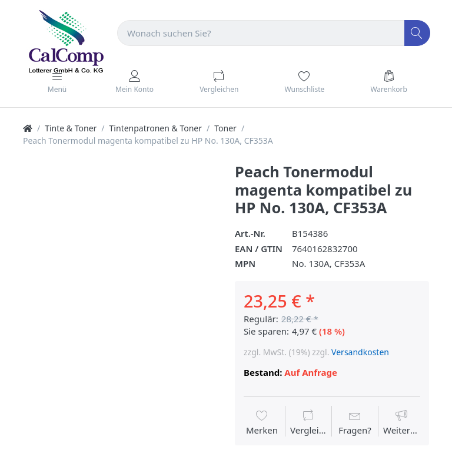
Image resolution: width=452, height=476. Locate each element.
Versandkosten (360, 352)
